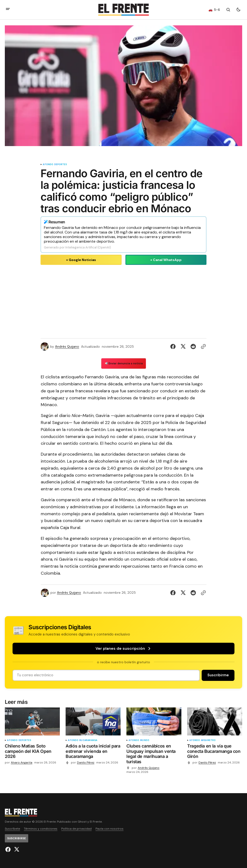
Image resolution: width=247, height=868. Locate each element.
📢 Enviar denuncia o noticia (124, 363)
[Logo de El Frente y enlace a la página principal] (123, 10)
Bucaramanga (88, 740)
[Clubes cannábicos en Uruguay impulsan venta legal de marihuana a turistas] (154, 755)
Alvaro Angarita (22, 763)
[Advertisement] (123, 301)
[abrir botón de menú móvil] (8, 10)
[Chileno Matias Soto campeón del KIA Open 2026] (32, 752)
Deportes (60, 165)
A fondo (48, 165)
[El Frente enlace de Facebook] (9, 849)
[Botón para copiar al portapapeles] (202, 346)
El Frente (96, 822)
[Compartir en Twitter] (183, 346)
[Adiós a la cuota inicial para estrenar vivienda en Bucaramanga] (93, 752)
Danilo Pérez (86, 763)
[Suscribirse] (218, 675)
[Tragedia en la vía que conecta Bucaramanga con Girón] (215, 752)
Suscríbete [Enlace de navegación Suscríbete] (12, 829)
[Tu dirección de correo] (106, 675)
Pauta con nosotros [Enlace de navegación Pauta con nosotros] (110, 829)
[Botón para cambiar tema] (238, 10)
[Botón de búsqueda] (228, 10)
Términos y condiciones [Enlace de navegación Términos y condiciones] (41, 829)
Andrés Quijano (67, 347)
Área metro (208, 740)
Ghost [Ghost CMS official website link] (82, 822)
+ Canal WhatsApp (166, 260)
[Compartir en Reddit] (193, 346)
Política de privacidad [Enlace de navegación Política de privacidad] (76, 829)
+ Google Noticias (81, 260)
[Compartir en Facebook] (174, 346)
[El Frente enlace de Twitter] (16, 849)
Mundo (145, 740)
